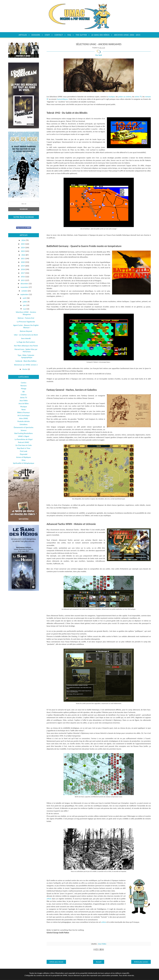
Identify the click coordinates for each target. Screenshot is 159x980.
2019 (23, 266)
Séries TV (24, 398)
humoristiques (62, 99)
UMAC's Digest (24, 436)
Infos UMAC (24, 418)
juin (25, 305)
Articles (23, 35)
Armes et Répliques (24, 457)
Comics (24, 383)
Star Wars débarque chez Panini (26, 346)
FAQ (69, 35)
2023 (23, 251)
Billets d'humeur (24, 412)
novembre (25, 287)
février (25, 369)
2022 (23, 255)
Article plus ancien (141, 962)
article (49, 899)
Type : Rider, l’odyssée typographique (26, 356)
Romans (24, 386)
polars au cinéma (125, 97)
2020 (23, 262)
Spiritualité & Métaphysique (24, 463)
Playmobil (24, 454)
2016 (23, 277)
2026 (23, 240)
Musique (24, 407)
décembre (25, 284)
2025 (23, 244)
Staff (47, 35)
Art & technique (24, 415)
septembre (25, 294)
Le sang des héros (100, 35)
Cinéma (24, 395)
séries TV (138, 97)
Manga (24, 389)
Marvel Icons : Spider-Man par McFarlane (26, 350)
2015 (23, 280)
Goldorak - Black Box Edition (26, 361)
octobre (25, 291)
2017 (23, 273)
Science (24, 430)
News (24, 410)
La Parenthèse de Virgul (24, 439)
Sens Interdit (26, 338)
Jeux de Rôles (24, 403)
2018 (23, 269)
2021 (23, 259)
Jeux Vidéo (102, 944)
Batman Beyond (26, 331)
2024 (23, 248)
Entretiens (24, 424)
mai (25, 309)
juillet (25, 302)
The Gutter (81, 35)
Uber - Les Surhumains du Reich (26, 335)
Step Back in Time (24, 448)
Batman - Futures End (26, 318)
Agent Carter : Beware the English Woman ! (26, 326)
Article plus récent (56, 962)
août (25, 298)
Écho (24, 460)
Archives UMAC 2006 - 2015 (127, 35)
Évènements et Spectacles (24, 427)
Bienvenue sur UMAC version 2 (26, 365)
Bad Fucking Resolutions (24, 433)
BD (24, 392)
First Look (24, 451)
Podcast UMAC (24, 442)
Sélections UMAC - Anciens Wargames (26, 313)
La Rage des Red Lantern (26, 342)
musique (111, 97)
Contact (59, 35)
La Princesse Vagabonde (26, 322)
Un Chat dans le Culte (24, 445)
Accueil (99, 962)
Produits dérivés (24, 421)
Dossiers (36, 35)
